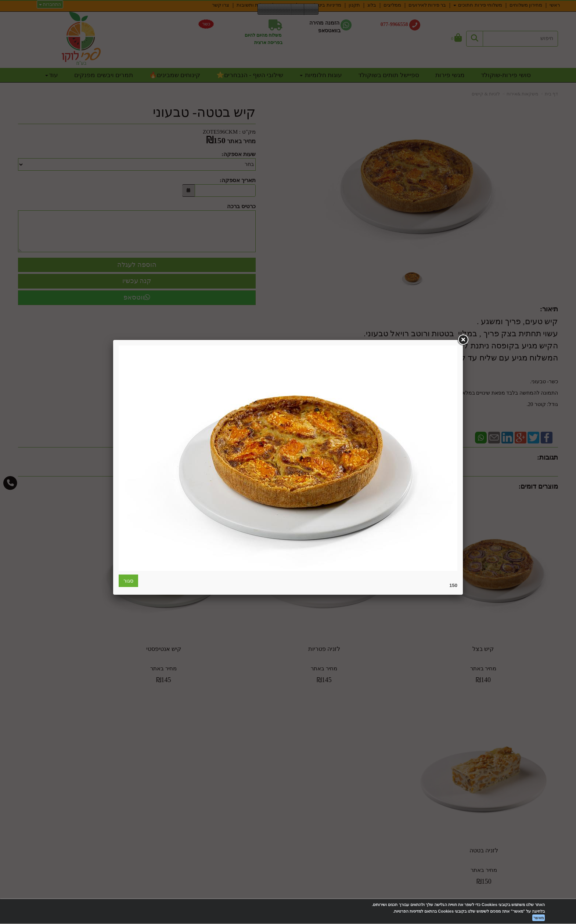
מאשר (539, 918)
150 (453, 585)
